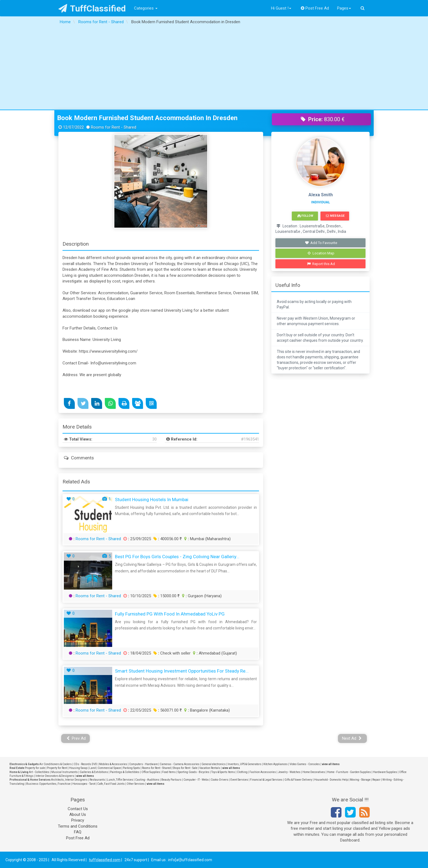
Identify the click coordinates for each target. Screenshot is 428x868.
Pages (344, 8)
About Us (78, 815)
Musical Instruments (65, 772)
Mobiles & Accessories (113, 764)
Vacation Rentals (210, 768)
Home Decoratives (314, 772)
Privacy (78, 820)
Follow (305, 216)
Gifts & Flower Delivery (298, 780)
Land (93, 768)
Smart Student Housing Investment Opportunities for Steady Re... (182, 671)
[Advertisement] (214, 69)
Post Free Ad (315, 8)
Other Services (136, 784)
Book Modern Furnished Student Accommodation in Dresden (147, 118)
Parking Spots (131, 768)
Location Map (321, 253)
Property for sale (35, 768)
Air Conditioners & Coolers (56, 764)
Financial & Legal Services (266, 780)
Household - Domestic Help (331, 780)
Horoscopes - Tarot (84, 784)
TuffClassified (92, 8)
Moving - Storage (360, 780)
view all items (331, 764)
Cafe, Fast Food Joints (111, 784)
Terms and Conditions (78, 826)
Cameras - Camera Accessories (180, 764)
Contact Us (78, 809)
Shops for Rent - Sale (185, 768)
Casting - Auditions (147, 780)
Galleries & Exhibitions (94, 772)
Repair (376, 780)
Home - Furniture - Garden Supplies (349, 772)
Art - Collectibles (39, 772)
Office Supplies (151, 772)
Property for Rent (57, 768)
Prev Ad (76, 738)
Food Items (169, 772)
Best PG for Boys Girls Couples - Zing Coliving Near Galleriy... (177, 557)
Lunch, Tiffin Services (120, 780)
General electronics (214, 764)
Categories (146, 8)
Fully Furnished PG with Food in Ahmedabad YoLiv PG (170, 614)
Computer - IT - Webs (196, 780)
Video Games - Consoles (305, 764)
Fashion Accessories (263, 772)
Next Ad (352, 738)
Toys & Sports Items (223, 772)
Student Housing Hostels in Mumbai (152, 500)
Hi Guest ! (281, 8)
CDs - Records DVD (85, 764)
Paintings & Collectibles (125, 772)
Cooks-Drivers (220, 780)
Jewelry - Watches (289, 772)
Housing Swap (78, 768)
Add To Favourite (321, 243)
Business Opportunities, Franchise (48, 784)
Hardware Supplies (385, 772)
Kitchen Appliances (276, 764)
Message (335, 216)
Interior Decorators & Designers (55, 776)
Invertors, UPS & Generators (245, 764)
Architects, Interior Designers (69, 780)
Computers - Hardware (143, 764)
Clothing (242, 772)
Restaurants (97, 780)
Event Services (239, 780)
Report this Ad (321, 264)
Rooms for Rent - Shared (98, 539)
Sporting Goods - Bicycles (194, 772)
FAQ (78, 832)
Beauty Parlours (171, 780)
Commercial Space (109, 768)
